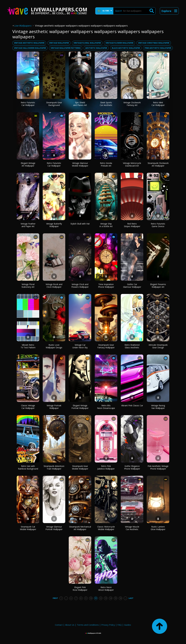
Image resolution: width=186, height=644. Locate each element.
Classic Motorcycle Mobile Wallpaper (106, 528)
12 (101, 598)
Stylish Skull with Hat (80, 224)
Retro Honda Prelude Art (106, 164)
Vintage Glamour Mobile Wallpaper (80, 164)
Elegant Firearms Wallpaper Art (158, 286)
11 (96, 598)
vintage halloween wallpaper (30, 48)
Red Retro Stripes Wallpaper (132, 225)
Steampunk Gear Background (54, 104)
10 (91, 598)
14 (111, 598)
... (66, 598)
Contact (59, 625)
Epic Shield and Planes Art (80, 104)
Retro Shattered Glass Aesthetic (132, 346)
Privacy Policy (108, 625)
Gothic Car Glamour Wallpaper (132, 286)
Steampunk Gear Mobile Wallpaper (80, 467)
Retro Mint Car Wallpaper (158, 104)
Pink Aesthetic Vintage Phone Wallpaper (158, 467)
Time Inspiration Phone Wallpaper (106, 286)
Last (131, 598)
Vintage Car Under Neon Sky (80, 346)
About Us (70, 625)
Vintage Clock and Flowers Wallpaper (80, 286)
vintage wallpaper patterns (66, 48)
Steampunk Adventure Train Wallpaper (54, 467)
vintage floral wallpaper (87, 43)
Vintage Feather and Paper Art (28, 225)
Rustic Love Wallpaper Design (54, 346)
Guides (128, 625)
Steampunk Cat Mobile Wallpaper (28, 528)
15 (116, 598)
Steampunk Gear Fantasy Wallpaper (106, 346)
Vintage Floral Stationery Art (28, 286)
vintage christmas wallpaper (154, 43)
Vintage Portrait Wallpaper (54, 407)
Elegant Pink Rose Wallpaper (80, 589)
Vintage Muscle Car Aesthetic (132, 528)
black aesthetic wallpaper (126, 48)
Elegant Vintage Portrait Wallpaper (80, 407)
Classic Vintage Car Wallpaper (28, 407)
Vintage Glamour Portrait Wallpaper (54, 528)
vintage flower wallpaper (119, 43)
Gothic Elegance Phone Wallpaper (132, 467)
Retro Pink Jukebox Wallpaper (106, 467)
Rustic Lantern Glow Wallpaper (158, 528)
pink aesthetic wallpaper (158, 48)
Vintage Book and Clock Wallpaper (54, 286)
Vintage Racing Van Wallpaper (158, 407)
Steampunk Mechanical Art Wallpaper (80, 528)
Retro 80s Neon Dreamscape (106, 407)
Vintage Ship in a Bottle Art (106, 225)
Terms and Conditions (88, 625)
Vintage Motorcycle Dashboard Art (132, 164)
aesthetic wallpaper (96, 48)
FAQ (120, 625)
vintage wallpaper (59, 43)
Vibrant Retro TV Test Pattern (28, 346)
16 (120, 598)
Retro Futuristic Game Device (158, 225)
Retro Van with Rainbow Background (28, 467)
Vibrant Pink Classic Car (132, 405)
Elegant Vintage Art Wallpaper (28, 164)
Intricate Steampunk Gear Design (158, 346)
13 (106, 598)
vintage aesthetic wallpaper (29, 43)
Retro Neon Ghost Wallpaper (106, 589)
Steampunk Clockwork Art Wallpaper (158, 164)
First (55, 598)
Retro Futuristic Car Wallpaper (28, 104)
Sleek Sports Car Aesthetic (106, 104)
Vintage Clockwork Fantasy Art (132, 104)
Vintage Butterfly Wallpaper (54, 225)
